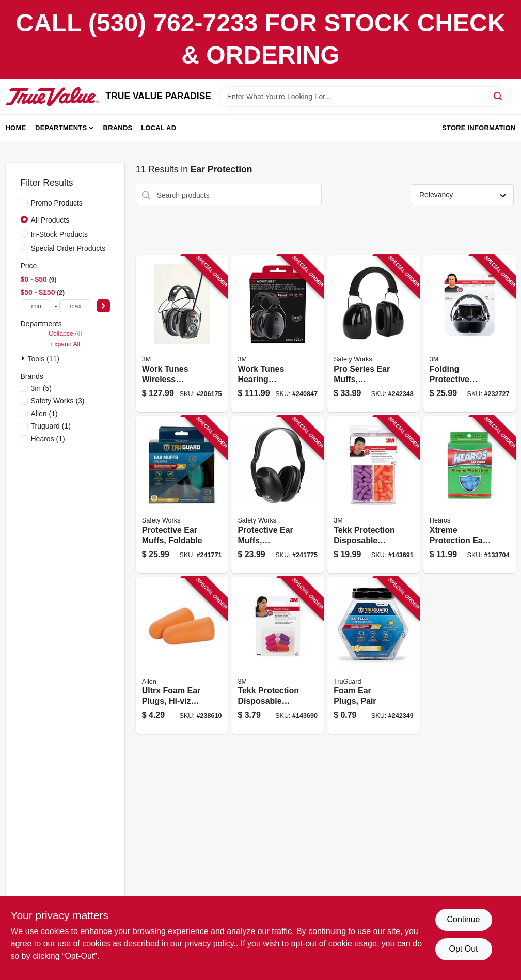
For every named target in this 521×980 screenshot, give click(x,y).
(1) (44, 414)
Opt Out (463, 949)
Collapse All (65, 334)
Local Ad (159, 128)
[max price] (75, 306)
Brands (118, 128)
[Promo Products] (24, 202)
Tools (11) (44, 359)
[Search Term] (364, 97)
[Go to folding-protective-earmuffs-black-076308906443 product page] (470, 333)
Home (16, 128)
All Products (50, 220)
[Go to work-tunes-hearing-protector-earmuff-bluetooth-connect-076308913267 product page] (278, 333)
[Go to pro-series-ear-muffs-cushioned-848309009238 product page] (374, 333)
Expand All (65, 344)
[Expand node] (24, 358)
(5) (41, 388)
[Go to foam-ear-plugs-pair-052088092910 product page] (374, 655)
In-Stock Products (60, 234)
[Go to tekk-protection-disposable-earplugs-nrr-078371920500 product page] (278, 655)
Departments (61, 128)
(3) (58, 401)
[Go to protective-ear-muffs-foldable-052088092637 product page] (182, 494)
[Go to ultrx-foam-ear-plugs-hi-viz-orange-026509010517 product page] (182, 655)
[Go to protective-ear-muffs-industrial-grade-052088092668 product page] (278, 494)
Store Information (479, 128)
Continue (463, 919)
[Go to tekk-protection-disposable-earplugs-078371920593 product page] (374, 494)
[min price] (36, 306)
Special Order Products (68, 248)
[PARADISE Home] (52, 97)
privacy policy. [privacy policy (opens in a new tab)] (210, 944)
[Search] (499, 96)
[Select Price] (103, 306)
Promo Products (57, 203)
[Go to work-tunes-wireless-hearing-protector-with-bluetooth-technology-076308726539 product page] (182, 333)
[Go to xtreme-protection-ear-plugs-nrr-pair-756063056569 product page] (470, 494)
